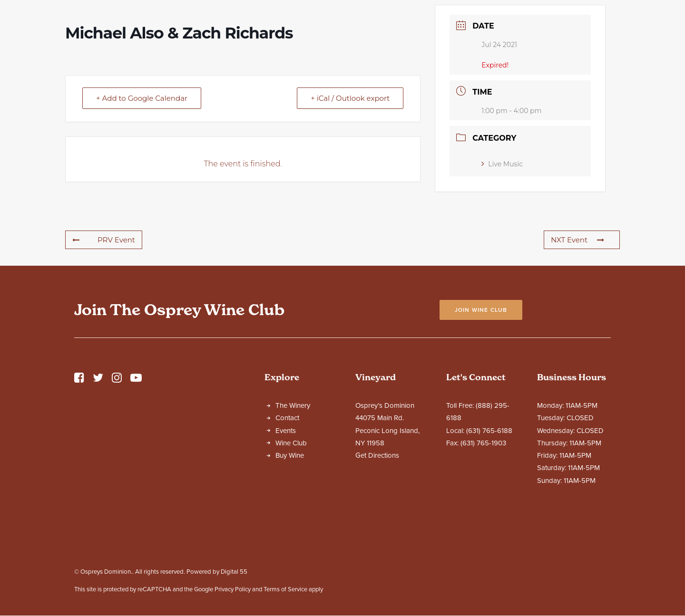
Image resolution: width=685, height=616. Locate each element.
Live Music (502, 248)
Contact (287, 501)
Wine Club (291, 527)
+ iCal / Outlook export (350, 182)
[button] (79, 464)
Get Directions (377, 539)
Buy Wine (290, 539)
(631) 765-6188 (489, 514)
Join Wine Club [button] (481, 394)
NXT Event (577, 323)
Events (286, 514)
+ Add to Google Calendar (142, 182)
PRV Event (104, 323)
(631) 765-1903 (483, 527)
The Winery (293, 489)
